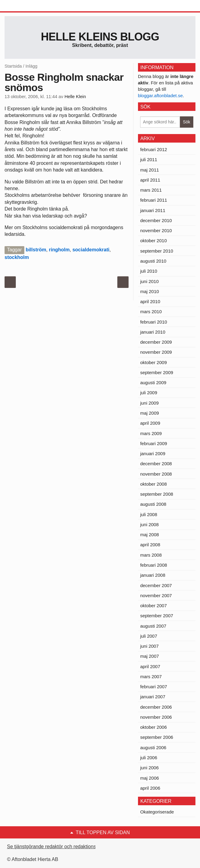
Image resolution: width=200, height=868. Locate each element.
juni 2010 (149, 281)
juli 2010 (149, 271)
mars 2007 (151, 677)
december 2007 (156, 585)
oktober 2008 (153, 484)
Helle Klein (75, 97)
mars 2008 (151, 555)
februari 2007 (153, 687)
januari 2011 (153, 210)
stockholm (17, 257)
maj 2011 (150, 170)
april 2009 (150, 423)
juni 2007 (149, 646)
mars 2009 (151, 433)
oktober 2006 (153, 727)
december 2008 (156, 464)
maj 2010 (150, 291)
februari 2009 (153, 443)
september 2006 (157, 737)
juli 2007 (149, 636)
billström (36, 250)
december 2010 (156, 220)
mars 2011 (151, 190)
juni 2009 (149, 403)
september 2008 (157, 494)
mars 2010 (151, 312)
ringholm (59, 250)
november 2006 (156, 717)
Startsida (13, 66)
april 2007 (150, 666)
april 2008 (150, 545)
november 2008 (156, 474)
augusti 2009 (153, 383)
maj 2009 (150, 413)
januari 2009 (153, 453)
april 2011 (150, 180)
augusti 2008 (153, 504)
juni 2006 (149, 768)
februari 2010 (153, 322)
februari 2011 (153, 200)
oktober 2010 (153, 241)
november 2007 (156, 595)
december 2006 (156, 707)
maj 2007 (150, 656)
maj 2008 (150, 535)
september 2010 (157, 251)
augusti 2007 (153, 626)
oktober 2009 (153, 362)
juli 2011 (149, 159)
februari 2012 (153, 149)
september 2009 (157, 372)
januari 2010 (153, 332)
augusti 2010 (153, 261)
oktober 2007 (153, 606)
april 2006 (150, 788)
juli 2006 (149, 758)
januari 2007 (153, 697)
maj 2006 (150, 778)
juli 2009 (149, 393)
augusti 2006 (153, 748)
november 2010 (156, 230)
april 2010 (150, 301)
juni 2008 (149, 524)
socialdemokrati (91, 250)
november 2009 (156, 352)
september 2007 (157, 616)
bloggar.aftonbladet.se (160, 96)
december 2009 (156, 342)
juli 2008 (149, 514)
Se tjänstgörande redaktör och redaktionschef (56, 847)
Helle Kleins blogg (100, 37)
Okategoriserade (157, 812)
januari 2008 (153, 575)
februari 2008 (153, 565)
